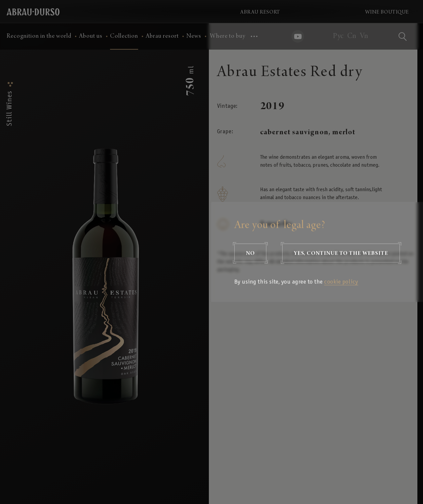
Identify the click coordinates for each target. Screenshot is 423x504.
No (250, 253)
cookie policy (341, 282)
